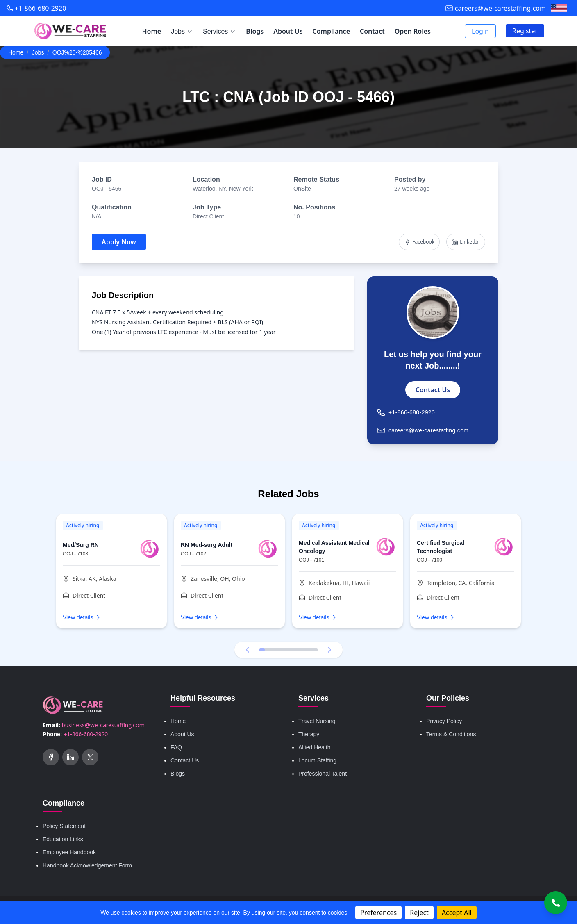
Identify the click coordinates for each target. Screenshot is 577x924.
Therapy (309, 734)
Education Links (63, 839)
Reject (419, 913)
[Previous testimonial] (248, 650)
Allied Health (315, 747)
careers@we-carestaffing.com (500, 8)
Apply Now (119, 242)
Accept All (457, 913)
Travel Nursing (317, 721)
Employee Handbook (69, 852)
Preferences (378, 913)
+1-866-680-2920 (40, 8)
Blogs (255, 31)
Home (151, 31)
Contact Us (433, 390)
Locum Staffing (317, 760)
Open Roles (413, 31)
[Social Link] (51, 757)
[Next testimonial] (329, 650)
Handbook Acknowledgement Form (87, 865)
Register (525, 31)
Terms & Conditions (451, 734)
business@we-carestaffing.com (103, 725)
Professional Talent (323, 774)
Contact (372, 31)
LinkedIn (466, 242)
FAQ (176, 747)
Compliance (331, 31)
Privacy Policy (444, 721)
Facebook (419, 242)
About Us (288, 31)
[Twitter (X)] (90, 757)
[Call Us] (556, 903)
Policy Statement (64, 826)
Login (480, 31)
